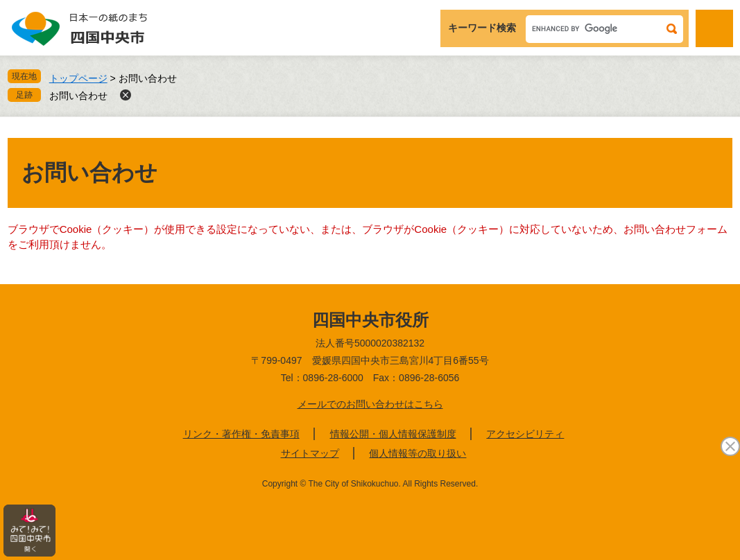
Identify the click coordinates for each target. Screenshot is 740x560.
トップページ (78, 78)
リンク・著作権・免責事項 (241, 434)
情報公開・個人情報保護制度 (393, 434)
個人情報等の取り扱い (418, 453)
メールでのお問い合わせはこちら (370, 404)
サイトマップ (310, 453)
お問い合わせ (78, 96)
